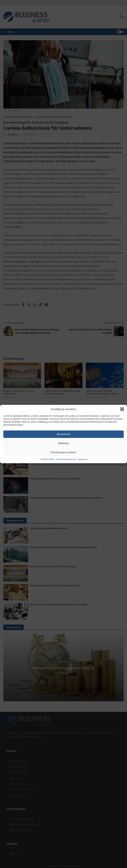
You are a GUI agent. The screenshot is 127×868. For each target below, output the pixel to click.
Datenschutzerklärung (66, 459)
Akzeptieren (63, 434)
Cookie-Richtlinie (47, 459)
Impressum (83, 459)
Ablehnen (64, 443)
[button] (122, 409)
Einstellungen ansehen (63, 452)
